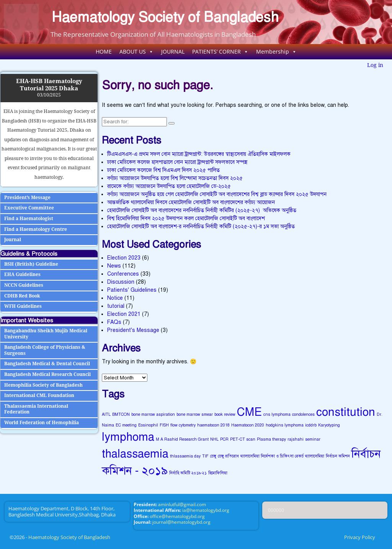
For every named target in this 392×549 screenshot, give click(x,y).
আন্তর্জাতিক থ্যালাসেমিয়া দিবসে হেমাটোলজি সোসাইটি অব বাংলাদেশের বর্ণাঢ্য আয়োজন (191, 202)
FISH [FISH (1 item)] (164, 425)
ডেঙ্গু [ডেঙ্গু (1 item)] (213, 456)
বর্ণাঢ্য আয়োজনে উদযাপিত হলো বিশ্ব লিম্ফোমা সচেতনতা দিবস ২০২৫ (175, 178)
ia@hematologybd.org (206, 510)
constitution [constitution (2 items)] (346, 412)
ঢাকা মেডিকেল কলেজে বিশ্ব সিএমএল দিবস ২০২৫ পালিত (163, 170)
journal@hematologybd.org (181, 522)
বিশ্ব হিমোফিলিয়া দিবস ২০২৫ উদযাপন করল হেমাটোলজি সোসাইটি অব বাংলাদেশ (186, 218)
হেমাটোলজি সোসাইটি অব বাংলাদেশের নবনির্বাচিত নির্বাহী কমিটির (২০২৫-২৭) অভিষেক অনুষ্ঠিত (202, 210)
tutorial (116, 306)
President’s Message (27, 198)
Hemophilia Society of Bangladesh (43, 385)
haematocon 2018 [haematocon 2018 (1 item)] (213, 425)
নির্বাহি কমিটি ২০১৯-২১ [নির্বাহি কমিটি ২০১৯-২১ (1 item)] (188, 473)
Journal (13, 240)
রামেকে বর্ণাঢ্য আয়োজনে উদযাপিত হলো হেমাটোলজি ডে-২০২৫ (169, 186)
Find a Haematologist (29, 219)
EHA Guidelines (22, 274)
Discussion (121, 282)
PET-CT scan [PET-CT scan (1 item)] (243, 439)
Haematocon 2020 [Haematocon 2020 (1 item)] (248, 425)
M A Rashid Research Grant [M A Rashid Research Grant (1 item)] (182, 439)
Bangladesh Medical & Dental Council (47, 364)
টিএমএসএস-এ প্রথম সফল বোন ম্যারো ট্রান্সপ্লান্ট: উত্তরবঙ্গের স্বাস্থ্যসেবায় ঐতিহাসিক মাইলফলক (199, 154)
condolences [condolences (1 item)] (303, 414)
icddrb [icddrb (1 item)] (311, 425)
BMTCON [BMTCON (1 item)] (121, 414)
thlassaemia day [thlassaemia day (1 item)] (185, 456)
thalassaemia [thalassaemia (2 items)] (135, 454)
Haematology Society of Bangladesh (165, 17)
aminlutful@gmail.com (182, 504)
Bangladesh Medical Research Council (47, 374)
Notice (115, 298)
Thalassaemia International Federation (36, 409)
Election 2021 (124, 314)
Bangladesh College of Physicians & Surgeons (45, 350)
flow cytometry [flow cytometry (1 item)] (183, 425)
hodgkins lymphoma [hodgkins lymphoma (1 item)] (285, 425)
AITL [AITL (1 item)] (106, 414)
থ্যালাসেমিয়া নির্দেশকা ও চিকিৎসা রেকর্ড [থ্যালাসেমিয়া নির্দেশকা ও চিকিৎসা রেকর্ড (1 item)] (272, 456)
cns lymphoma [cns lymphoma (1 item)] (277, 414)
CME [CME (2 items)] (249, 412)
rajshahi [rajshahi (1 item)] (296, 439)
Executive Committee (29, 208)
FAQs (114, 322)
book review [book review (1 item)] (225, 414)
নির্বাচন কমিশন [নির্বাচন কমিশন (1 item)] (338, 456)
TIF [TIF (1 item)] (205, 456)
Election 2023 (124, 258)
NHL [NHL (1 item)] (214, 439)
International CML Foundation (39, 395)
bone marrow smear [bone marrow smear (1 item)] (195, 414)
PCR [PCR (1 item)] (224, 439)
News (114, 266)
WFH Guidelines (23, 306)
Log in (375, 65)
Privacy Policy (360, 537)
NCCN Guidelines (24, 285)
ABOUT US (136, 51)
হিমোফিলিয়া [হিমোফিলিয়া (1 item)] (218, 473)
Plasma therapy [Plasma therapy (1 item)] (271, 439)
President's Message (133, 330)
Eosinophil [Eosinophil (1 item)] (148, 425)
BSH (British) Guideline (31, 264)
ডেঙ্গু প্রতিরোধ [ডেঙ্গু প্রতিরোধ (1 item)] (228, 456)
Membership (276, 51)
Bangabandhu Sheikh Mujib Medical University (46, 334)
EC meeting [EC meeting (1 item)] (126, 425)
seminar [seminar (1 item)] (313, 439)
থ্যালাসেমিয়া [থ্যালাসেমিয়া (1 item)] (315, 456)
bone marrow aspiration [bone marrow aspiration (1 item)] (153, 414)
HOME (104, 51)
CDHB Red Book (22, 296)
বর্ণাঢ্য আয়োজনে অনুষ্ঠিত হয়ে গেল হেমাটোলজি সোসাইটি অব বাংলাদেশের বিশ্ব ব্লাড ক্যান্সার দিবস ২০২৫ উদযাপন (217, 194)
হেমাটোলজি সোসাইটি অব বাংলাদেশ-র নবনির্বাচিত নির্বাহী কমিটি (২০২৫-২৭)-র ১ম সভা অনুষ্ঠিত (201, 226)
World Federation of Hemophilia (42, 423)
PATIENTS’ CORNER (220, 51)
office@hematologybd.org (177, 516)
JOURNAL (173, 51)
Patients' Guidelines (132, 290)
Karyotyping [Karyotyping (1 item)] (329, 425)
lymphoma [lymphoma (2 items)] (128, 437)
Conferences (123, 274)
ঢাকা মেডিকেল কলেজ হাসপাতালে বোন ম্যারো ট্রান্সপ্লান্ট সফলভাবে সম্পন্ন (177, 162)
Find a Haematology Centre (36, 229)
